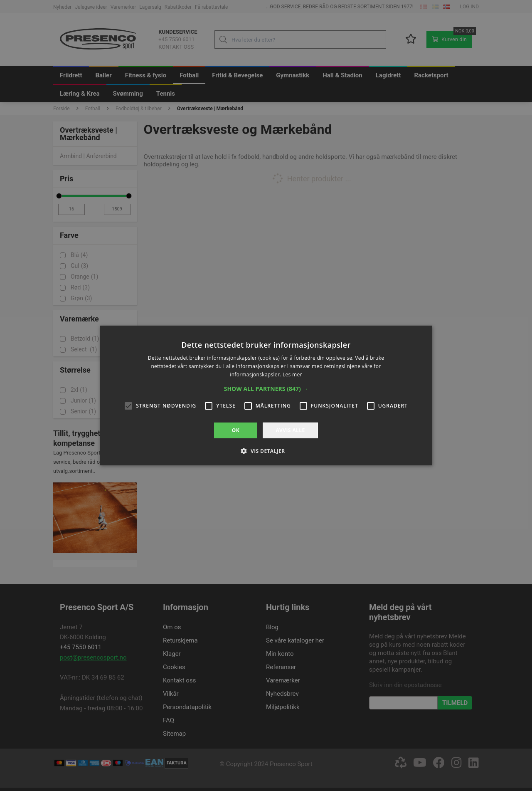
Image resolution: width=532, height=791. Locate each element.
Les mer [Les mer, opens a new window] (292, 374)
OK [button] (236, 430)
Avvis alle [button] (290, 430)
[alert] (266, 395)
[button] (266, 389)
